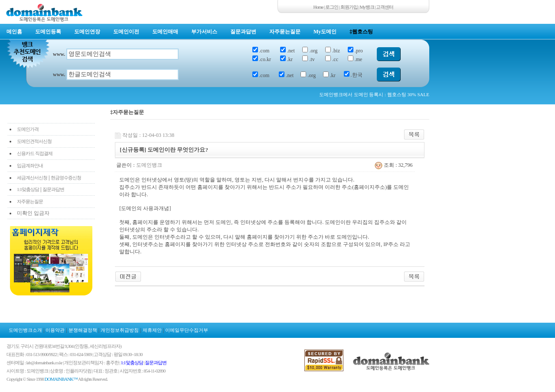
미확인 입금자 (33, 213)
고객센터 (385, 7)
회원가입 (349, 7)
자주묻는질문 (285, 32)
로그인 (332, 7)
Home (318, 7)
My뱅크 (367, 7)
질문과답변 (243, 32)
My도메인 (325, 32)
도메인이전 (126, 32)
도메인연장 (87, 32)
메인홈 (14, 32)
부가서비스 (204, 32)
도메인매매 (165, 32)
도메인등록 (48, 32)
